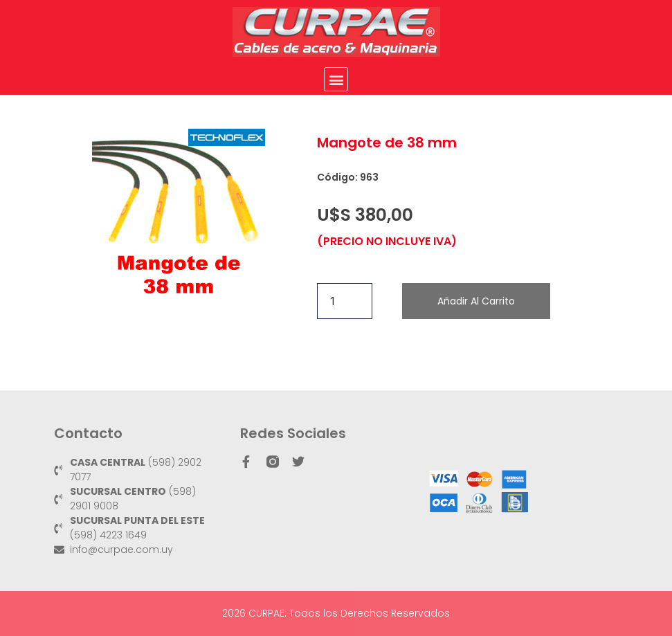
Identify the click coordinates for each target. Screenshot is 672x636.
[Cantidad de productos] (345, 301)
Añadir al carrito (476, 301)
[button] (336, 79)
